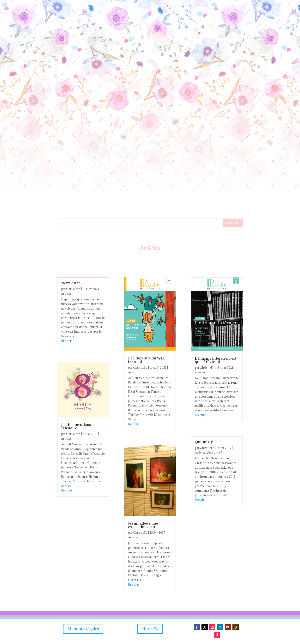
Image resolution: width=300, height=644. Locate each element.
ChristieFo (73, 289)
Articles (66, 294)
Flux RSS (150, 629)
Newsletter (71, 283)
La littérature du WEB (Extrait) (147, 360)
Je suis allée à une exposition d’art (143, 525)
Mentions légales (83, 629)
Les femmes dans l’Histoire (76, 426)
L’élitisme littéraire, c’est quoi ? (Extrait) (216, 360)
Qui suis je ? (215, 452)
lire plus (67, 341)
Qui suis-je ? (206, 442)
